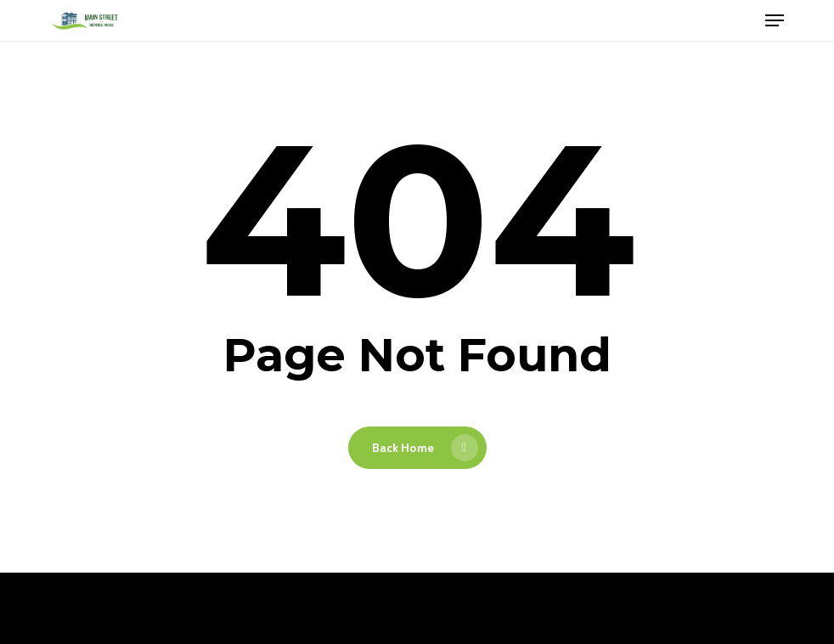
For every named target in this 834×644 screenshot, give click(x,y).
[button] (775, 20)
